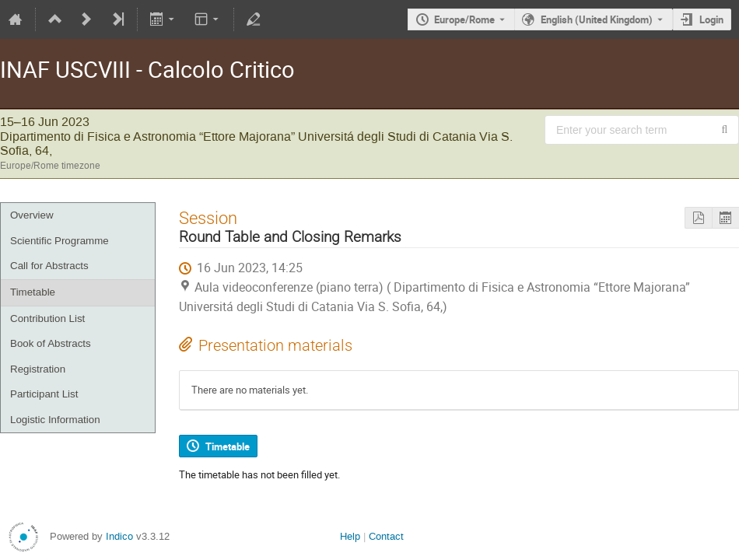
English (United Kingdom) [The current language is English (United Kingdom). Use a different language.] (597, 19)
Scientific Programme (60, 241)
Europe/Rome (464, 19)
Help (350, 536)
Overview (32, 215)
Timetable (33, 292)
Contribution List (47, 318)
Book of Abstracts (51, 343)
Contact (386, 536)
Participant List (44, 394)
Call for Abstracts (49, 266)
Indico (119, 536)
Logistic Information (55, 420)
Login (711, 19)
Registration (38, 369)
